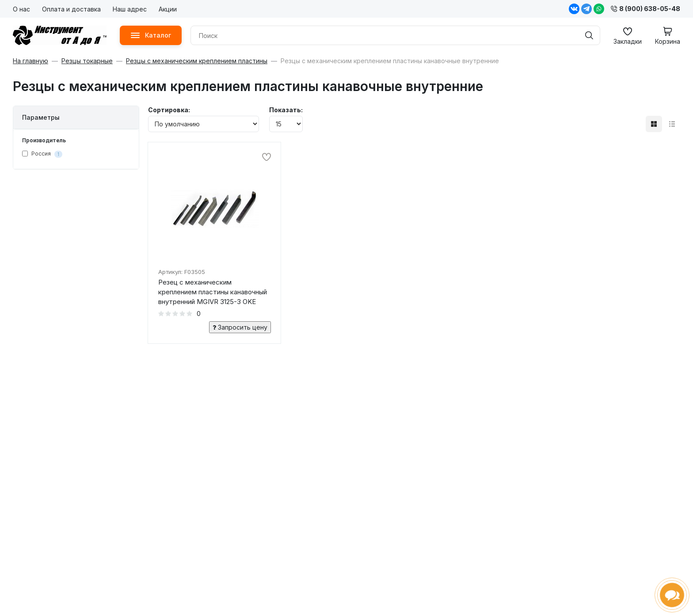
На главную (30, 61)
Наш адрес (130, 9)
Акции (168, 9)
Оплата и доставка (71, 9)
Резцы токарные (87, 61)
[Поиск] (589, 35)
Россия (42, 154)
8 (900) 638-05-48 (645, 9)
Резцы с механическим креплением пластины (197, 61)
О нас (21, 9)
